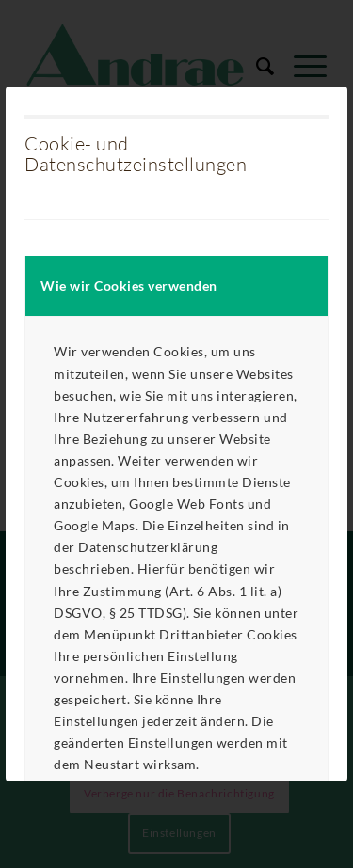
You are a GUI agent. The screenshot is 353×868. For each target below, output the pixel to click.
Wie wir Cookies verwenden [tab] (129, 285)
